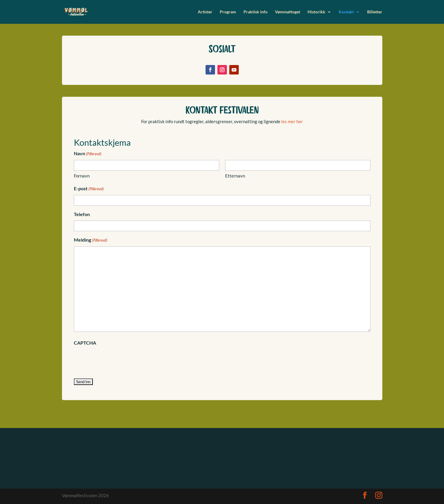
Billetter (375, 12)
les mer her (292, 121)
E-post (89, 189)
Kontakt (346, 12)
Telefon (82, 214)
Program (228, 12)
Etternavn (235, 176)
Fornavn (82, 176)
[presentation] (119, 360)
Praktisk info (256, 12)
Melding (91, 240)
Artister (205, 12)
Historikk (316, 12)
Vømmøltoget (288, 12)
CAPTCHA (85, 343)
